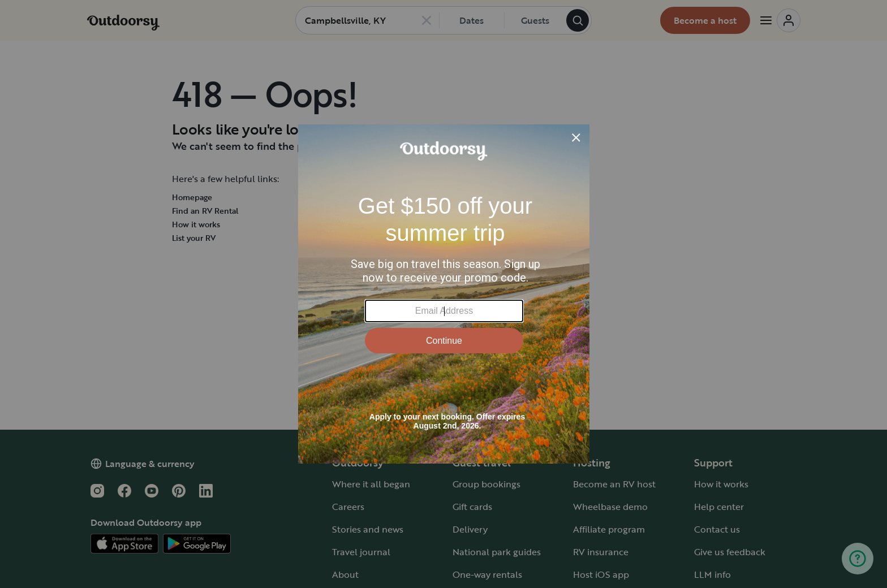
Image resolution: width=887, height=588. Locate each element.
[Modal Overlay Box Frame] (444, 294)
